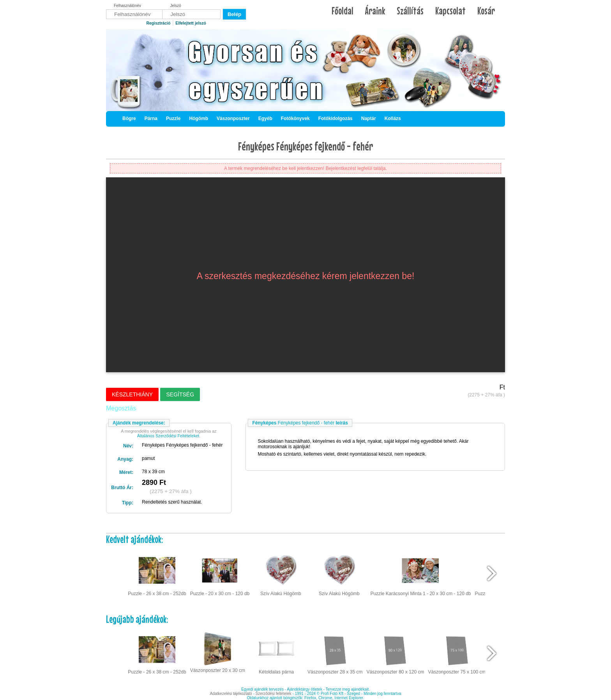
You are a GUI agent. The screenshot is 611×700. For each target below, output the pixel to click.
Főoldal (343, 11)
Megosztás (121, 408)
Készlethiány (132, 394)
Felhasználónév (127, 6)
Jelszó (176, 6)
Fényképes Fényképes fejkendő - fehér (306, 146)
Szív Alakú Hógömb (281, 574)
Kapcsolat (450, 11)
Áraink (375, 11)
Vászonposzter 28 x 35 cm (335, 652)
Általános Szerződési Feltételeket (168, 436)
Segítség (180, 394)
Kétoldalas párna (276, 652)
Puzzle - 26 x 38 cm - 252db (157, 574)
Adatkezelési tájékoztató (231, 694)
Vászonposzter (233, 118)
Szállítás (410, 11)
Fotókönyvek (295, 118)
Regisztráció (158, 23)
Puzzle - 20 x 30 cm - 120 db (220, 574)
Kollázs (393, 118)
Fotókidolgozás (336, 118)
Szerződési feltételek (274, 694)
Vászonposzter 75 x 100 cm (457, 652)
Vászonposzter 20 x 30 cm (218, 652)
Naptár (369, 118)
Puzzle (173, 118)
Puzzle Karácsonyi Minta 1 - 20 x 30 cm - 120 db (420, 574)
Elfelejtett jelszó (191, 23)
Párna (151, 118)
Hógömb (199, 118)
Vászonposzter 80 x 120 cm (395, 652)
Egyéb (265, 118)
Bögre (129, 118)
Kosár (486, 11)
